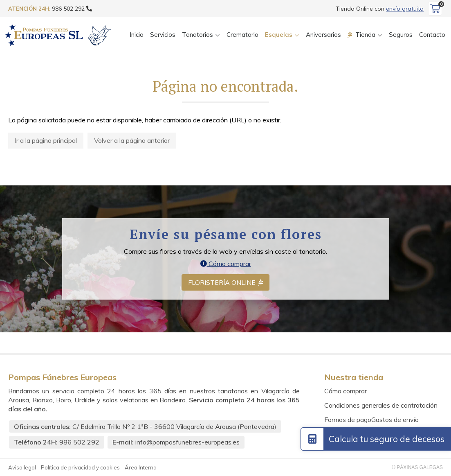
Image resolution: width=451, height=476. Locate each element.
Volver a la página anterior (132, 140)
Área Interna (141, 467)
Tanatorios (197, 35)
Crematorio (242, 35)
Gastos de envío (395, 420)
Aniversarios (323, 35)
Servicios (163, 35)
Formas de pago (348, 420)
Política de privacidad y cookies (80, 467)
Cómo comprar (226, 264)
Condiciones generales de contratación (381, 405)
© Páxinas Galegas (417, 467)
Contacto (432, 35)
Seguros (401, 35)
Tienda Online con (380, 9)
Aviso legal (22, 467)
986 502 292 (79, 442)
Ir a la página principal (46, 140)
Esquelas (279, 35)
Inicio (137, 35)
